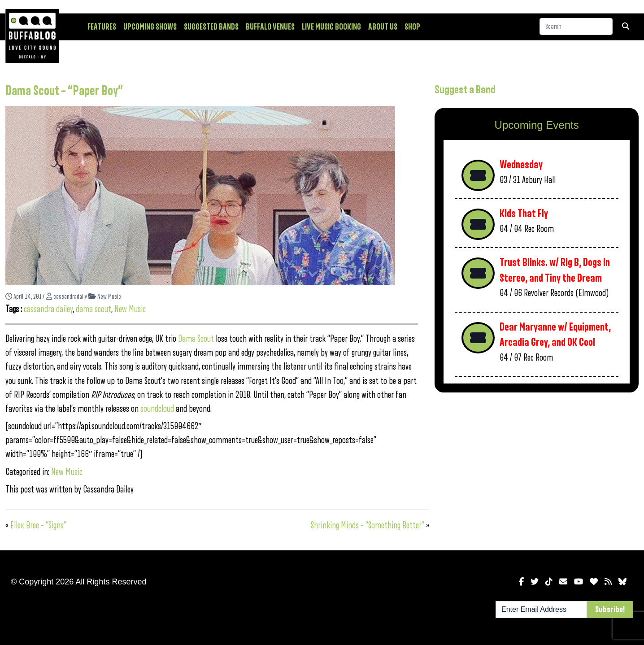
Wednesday (521, 165)
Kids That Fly (524, 214)
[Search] (576, 26)
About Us (383, 27)
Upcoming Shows (150, 27)
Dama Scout (196, 339)
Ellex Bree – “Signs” (38, 525)
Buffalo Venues (270, 27)
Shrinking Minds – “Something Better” (368, 525)
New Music (105, 297)
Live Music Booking (331, 27)
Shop (412, 27)
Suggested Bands (211, 27)
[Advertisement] (537, 470)
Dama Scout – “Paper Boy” (64, 91)
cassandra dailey (48, 309)
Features (102, 27)
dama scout (94, 309)
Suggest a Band (465, 90)
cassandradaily (67, 297)
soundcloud (157, 409)
